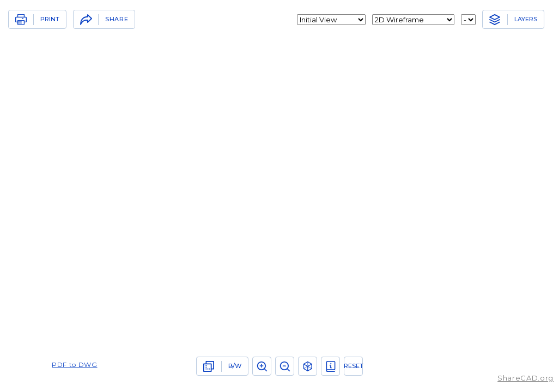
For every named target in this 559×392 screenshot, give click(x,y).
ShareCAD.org (525, 378)
